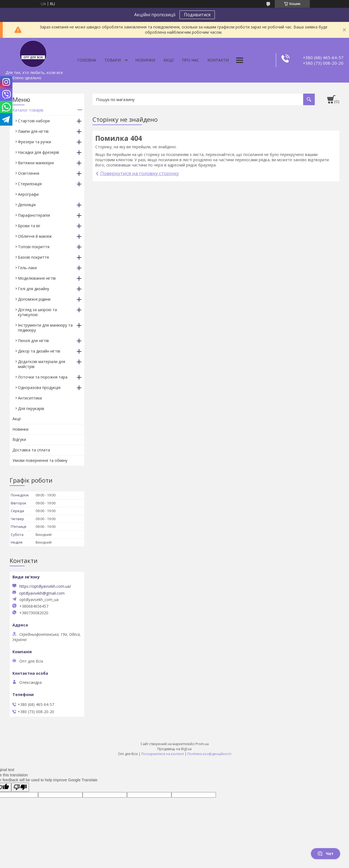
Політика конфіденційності (209, 754)
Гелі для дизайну (34, 289)
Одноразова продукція (39, 387)
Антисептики (30, 398)
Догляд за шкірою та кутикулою (37, 312)
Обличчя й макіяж (35, 236)
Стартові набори (34, 121)
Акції (169, 60)
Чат (326, 854)
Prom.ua (202, 744)
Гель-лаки (27, 268)
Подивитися (197, 15)
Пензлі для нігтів (33, 341)
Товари (113, 60)
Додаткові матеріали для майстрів (42, 364)
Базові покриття (33, 257)
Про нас (191, 60)
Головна (87, 60)
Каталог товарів (28, 110)
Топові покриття (34, 247)
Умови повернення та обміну (40, 460)
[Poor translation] (20, 787)
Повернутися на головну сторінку (140, 173)
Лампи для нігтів (33, 131)
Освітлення (29, 173)
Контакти (218, 60)
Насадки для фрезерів (39, 152)
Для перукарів (31, 408)
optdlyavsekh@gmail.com (42, 593)
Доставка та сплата (31, 450)
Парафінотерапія (34, 215)
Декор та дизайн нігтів (39, 351)
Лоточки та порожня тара (43, 377)
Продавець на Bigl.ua (174, 749)
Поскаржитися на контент (163, 754)
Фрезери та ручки (35, 142)
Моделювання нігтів (37, 278)
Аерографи (28, 194)
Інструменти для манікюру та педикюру (45, 328)
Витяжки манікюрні (36, 163)
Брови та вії (29, 226)
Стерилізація (30, 184)
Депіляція (27, 205)
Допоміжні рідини (34, 299)
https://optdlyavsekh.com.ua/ (45, 586)
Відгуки (19, 439)
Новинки (145, 60)
